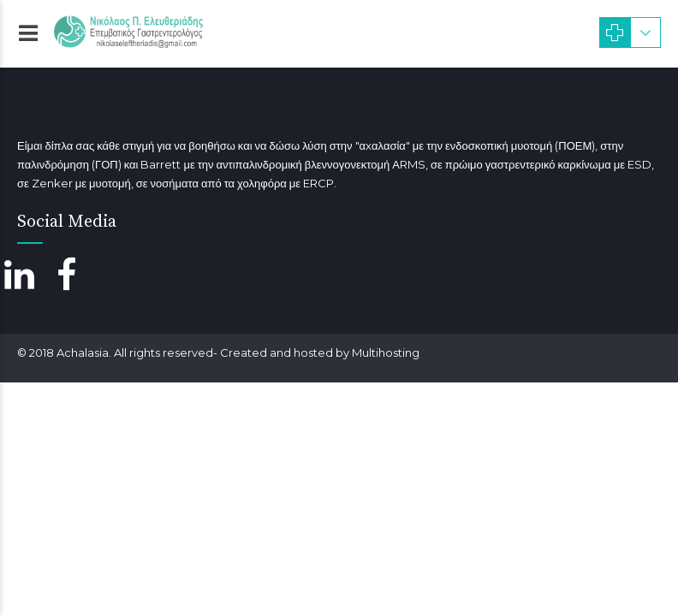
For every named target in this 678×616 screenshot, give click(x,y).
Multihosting (386, 352)
